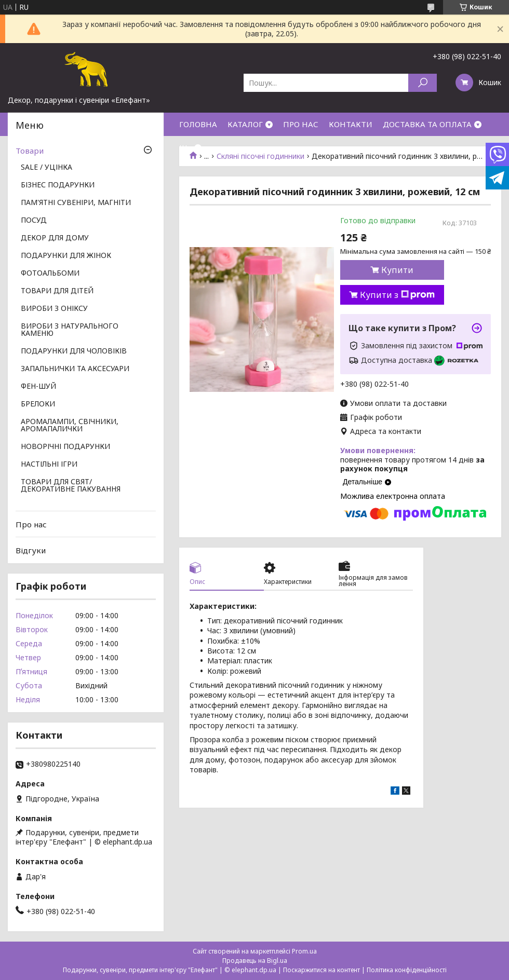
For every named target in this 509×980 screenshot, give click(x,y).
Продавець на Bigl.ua (255, 961)
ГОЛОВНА (198, 124)
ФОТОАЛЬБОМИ (50, 274)
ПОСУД (34, 221)
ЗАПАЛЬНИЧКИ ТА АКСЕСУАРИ (75, 369)
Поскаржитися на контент (322, 970)
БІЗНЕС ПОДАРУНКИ (58, 185)
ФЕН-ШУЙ (38, 387)
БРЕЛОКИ (38, 404)
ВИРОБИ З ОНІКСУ (54, 309)
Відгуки (31, 550)
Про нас (31, 524)
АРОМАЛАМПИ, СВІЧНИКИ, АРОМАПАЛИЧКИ (70, 426)
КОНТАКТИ (351, 124)
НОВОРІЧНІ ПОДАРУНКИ (65, 447)
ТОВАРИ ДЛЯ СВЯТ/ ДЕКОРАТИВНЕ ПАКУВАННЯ (71, 486)
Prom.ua (304, 951)
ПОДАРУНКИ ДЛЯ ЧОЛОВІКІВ (74, 351)
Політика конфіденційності (407, 970)
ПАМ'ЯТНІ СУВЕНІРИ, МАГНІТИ (76, 203)
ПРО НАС (301, 124)
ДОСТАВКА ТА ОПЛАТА (427, 124)
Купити (397, 270)
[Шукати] (423, 83)
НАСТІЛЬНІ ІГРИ (49, 465)
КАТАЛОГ (245, 124)
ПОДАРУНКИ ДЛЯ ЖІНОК (66, 256)
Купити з (397, 295)
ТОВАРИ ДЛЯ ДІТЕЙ (57, 291)
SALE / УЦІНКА (46, 168)
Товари (30, 151)
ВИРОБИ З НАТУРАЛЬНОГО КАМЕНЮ (70, 330)
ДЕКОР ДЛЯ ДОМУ (55, 238)
